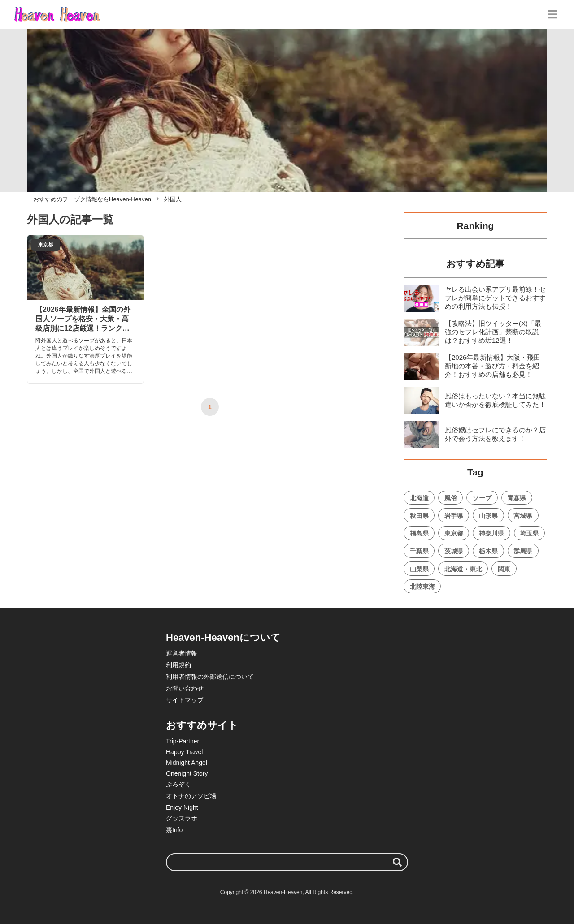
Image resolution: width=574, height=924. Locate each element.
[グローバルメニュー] (552, 14)
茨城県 (454, 551)
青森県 (517, 498)
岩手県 (454, 516)
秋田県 (419, 516)
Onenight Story (187, 773)
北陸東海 (422, 587)
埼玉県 (529, 533)
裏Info (174, 830)
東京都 (454, 533)
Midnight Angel (187, 763)
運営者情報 (182, 653)
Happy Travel (184, 752)
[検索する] (397, 862)
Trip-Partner (183, 741)
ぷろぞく (178, 784)
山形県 (488, 516)
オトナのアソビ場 (191, 796)
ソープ (482, 498)
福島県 (419, 533)
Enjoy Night (182, 807)
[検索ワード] (287, 862)
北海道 (419, 498)
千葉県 (419, 551)
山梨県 (419, 569)
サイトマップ (185, 700)
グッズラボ (182, 818)
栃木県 (488, 551)
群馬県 (523, 551)
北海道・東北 (463, 569)
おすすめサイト (202, 725)
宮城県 (523, 516)
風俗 (451, 498)
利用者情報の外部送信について (210, 677)
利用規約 (178, 665)
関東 (504, 569)
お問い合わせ (185, 688)
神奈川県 (491, 533)
